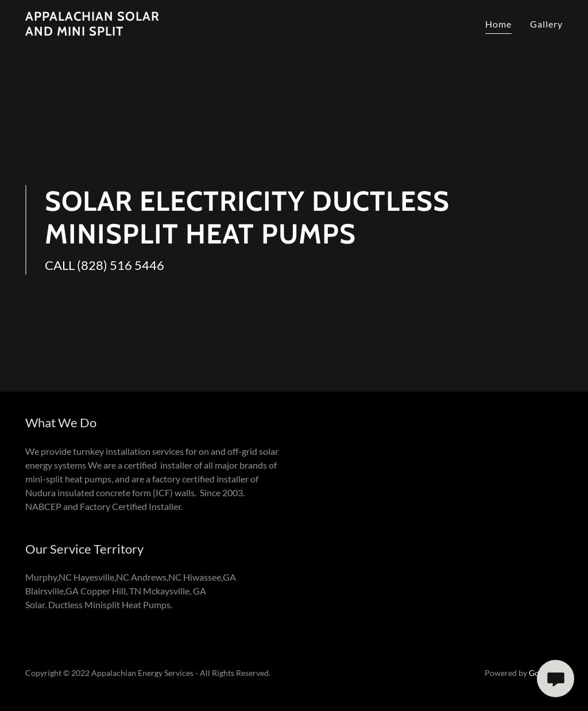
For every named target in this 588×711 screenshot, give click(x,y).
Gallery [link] (546, 24)
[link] (105, 32)
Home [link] (498, 24)
